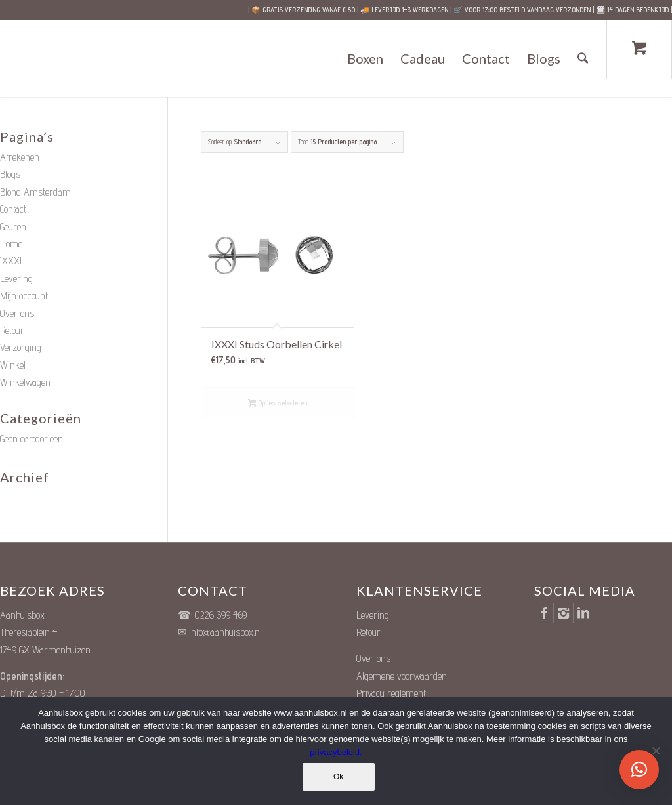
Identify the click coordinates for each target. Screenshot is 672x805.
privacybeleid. (336, 753)
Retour (12, 330)
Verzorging (21, 347)
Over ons (17, 313)
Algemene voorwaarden (402, 676)
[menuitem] (366, 58)
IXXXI (11, 261)
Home (11, 244)
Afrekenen (20, 157)
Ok (339, 777)
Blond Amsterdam (35, 192)
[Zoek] (583, 58)
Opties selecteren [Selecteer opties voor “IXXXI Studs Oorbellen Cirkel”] (278, 404)
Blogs (10, 174)
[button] (639, 770)
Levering (16, 279)
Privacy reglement (391, 693)
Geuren (13, 227)
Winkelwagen (25, 382)
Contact (13, 209)
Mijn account (24, 296)
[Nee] (656, 751)
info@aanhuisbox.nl (225, 632)
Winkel (13, 365)
